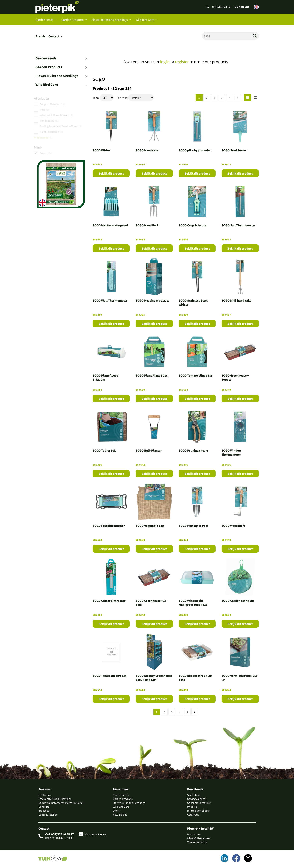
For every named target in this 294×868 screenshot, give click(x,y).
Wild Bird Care (145, 20)
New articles (120, 815)
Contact (54, 36)
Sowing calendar (197, 799)
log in (165, 62)
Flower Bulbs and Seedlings (110, 20)
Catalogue (193, 815)
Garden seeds (44, 20)
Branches (44, 811)
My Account (242, 7)
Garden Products (72, 20)
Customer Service (92, 834)
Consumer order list (199, 803)
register (182, 62)
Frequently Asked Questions (55, 799)
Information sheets (198, 811)
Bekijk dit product (111, 173)
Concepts (44, 807)
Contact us (45, 795)
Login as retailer (48, 815)
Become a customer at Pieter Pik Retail (61, 803)
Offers (116, 811)
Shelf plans (194, 795)
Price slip (192, 807)
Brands (40, 36)
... (222, 98)
